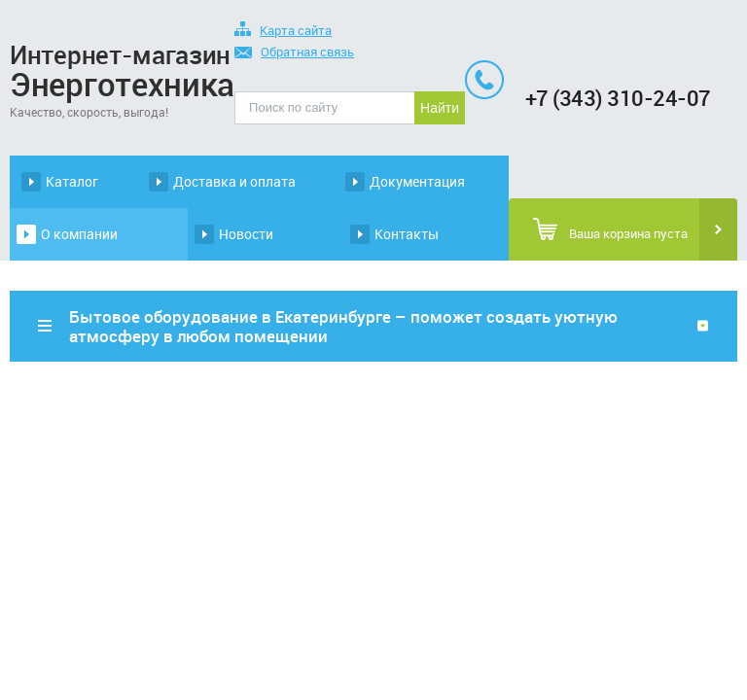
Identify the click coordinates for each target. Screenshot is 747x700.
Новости (246, 234)
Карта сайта (283, 32)
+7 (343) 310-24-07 (618, 98)
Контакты (407, 234)
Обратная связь (294, 53)
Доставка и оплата (234, 181)
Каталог (72, 181)
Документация (417, 181)
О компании (79, 234)
